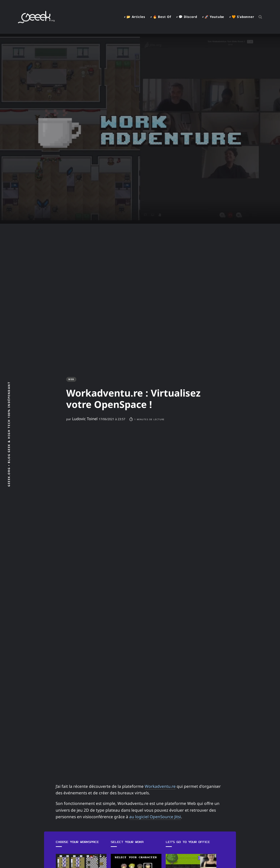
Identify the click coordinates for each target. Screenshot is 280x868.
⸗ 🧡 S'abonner (242, 17)
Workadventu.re (160, 786)
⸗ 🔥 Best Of (161, 17)
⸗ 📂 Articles (135, 17)
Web (71, 379)
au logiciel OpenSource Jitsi (155, 817)
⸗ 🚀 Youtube (213, 17)
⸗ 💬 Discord (187, 17)
